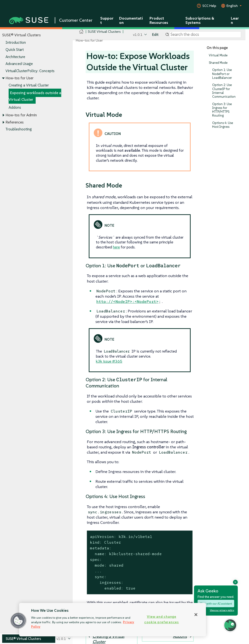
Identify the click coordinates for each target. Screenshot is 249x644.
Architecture (15, 57)
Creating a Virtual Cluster (29, 85)
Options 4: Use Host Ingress (223, 125)
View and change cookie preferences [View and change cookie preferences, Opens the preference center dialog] (162, 619)
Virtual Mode (218, 55)
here (116, 247)
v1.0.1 (138, 35)
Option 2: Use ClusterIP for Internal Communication (224, 91)
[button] (18, 621)
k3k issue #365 (109, 361)
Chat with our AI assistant (216, 604)
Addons (15, 107)
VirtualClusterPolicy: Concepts (30, 71)
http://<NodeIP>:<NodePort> (127, 302)
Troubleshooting (19, 129)
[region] (113, 620)
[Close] (196, 615)
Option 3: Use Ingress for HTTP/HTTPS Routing (222, 110)
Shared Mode (218, 63)
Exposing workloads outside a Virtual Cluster (35, 96)
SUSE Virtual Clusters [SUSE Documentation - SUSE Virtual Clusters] (104, 31)
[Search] (205, 35)
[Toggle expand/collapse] (3, 78)
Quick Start (15, 50)
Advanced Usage (19, 64)
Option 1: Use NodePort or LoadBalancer (222, 74)
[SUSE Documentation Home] (81, 32)
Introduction (16, 43)
